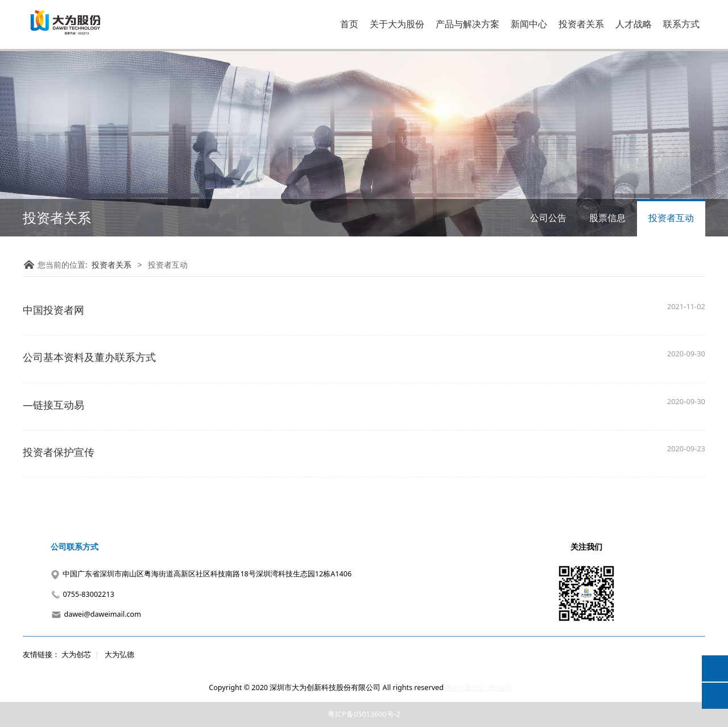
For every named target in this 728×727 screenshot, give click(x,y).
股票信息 (607, 218)
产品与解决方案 (468, 24)
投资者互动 (671, 218)
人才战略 (634, 24)
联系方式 (681, 24)
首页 (349, 24)
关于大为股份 (397, 24)
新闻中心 (529, 24)
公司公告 (548, 218)
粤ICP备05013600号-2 (364, 714)
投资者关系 (581, 24)
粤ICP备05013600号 (478, 687)
